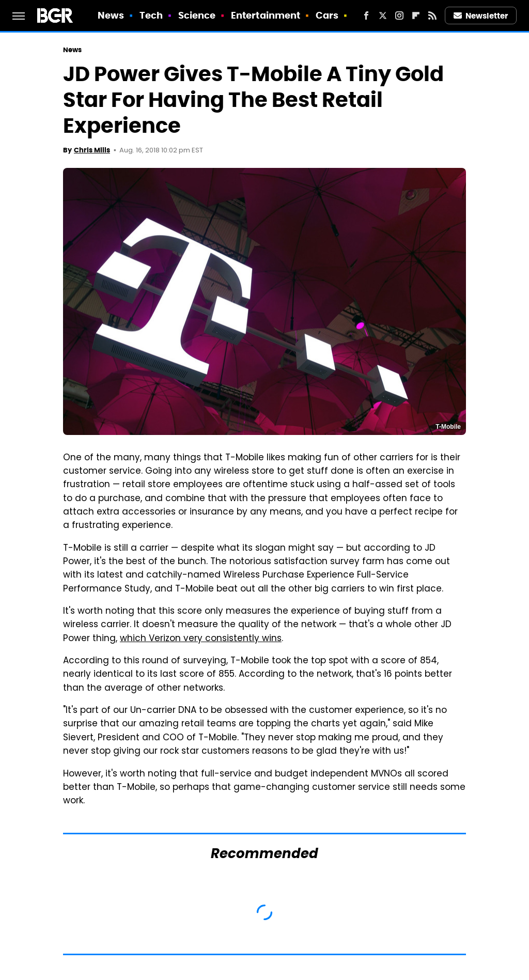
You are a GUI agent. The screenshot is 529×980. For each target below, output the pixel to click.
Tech (151, 15)
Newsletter (481, 16)
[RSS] (432, 15)
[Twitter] (383, 15)
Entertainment (266, 15)
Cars (327, 15)
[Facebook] (366, 15)
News (111, 15)
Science (197, 15)
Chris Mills (92, 150)
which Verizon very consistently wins (201, 639)
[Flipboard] (416, 15)
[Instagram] (399, 15)
